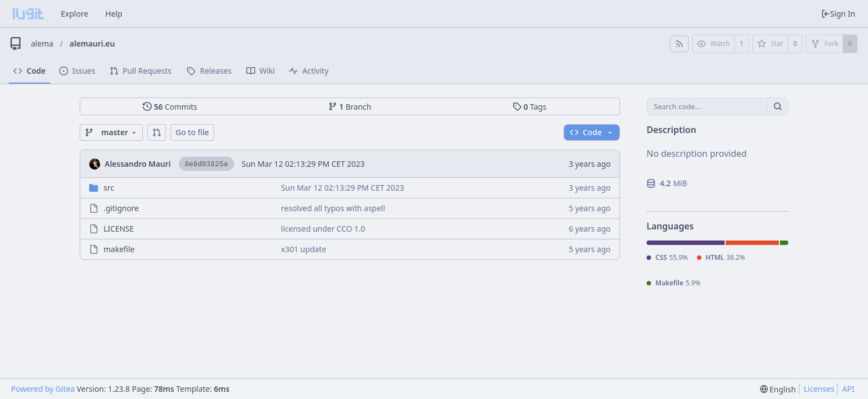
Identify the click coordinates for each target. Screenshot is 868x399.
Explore (74, 14)
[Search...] (778, 106)
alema (42, 44)
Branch (350, 107)
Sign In (838, 14)
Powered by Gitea (43, 389)
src (109, 188)
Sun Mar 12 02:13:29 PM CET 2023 (303, 164)
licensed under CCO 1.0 (323, 229)
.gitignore (121, 208)
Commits (170, 107)
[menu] (778, 389)
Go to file (192, 132)
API (848, 389)
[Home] (28, 14)
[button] (157, 132)
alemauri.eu (92, 44)
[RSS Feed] (679, 44)
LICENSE (119, 229)
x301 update (304, 249)
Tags (529, 107)
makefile (119, 249)
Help (114, 14)
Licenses (819, 389)
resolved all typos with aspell (333, 208)
